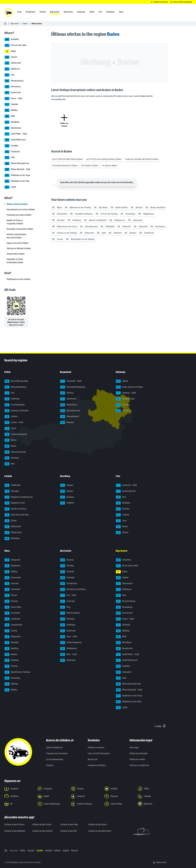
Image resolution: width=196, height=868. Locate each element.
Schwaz (122, 533)
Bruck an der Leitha (15, 45)
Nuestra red (93, 759)
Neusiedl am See (70, 411)
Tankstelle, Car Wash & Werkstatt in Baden (15, 261)
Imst (121, 497)
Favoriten (12, 584)
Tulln (10, 158)
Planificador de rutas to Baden (19, 279)
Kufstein (123, 509)
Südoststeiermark (15, 452)
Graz (10, 393)
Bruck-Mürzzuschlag (16, 381)
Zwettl (10, 187)
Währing (11, 684)
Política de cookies (137, 759)
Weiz (10, 464)
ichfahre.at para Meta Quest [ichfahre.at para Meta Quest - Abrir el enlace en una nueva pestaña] (100, 831)
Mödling (11, 110)
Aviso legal (134, 747)
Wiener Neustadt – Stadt (17, 169)
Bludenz (67, 491)
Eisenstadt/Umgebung (73, 387)
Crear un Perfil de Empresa (99, 753)
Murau (10, 446)
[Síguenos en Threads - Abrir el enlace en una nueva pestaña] (86, 789)
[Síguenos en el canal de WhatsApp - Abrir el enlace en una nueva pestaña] (53, 804)
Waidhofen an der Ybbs (17, 181)
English (66, 851)
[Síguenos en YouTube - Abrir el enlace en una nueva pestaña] (120, 789)
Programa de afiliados (97, 765)
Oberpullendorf (70, 417)
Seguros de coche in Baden (17, 243)
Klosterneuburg (14, 81)
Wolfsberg (12, 539)
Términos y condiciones (139, 765)
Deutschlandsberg (15, 387)
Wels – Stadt (69, 655)
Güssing (67, 393)
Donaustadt (13, 578)
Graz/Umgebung (15, 405)
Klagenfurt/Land (15, 503)
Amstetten (12, 39)
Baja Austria (15, 24)
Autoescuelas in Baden (16, 254)
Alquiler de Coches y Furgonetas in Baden (15, 222)
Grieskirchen (69, 584)
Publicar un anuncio (96, 747)
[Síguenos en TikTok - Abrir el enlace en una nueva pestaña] (153, 789)
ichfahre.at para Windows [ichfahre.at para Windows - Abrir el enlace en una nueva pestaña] (15, 831)
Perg (65, 607)
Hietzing (11, 601)
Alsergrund (12, 560)
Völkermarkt (13, 527)
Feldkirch (67, 503)
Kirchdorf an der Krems (73, 589)
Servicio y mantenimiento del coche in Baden (16, 236)
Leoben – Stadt (14, 423)
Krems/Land (13, 93)
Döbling (11, 572)
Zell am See (124, 411)
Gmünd (11, 57)
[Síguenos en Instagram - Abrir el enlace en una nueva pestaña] (53, 789)
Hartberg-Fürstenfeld (17, 411)
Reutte (122, 527)
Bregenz (67, 485)
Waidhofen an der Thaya (17, 175)
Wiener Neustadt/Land (17, 164)
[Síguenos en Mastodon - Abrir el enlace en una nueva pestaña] (153, 804)
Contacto (50, 765)
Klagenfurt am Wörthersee (19, 497)
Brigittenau (12, 566)
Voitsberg (12, 458)
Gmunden (67, 578)
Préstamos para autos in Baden (19, 215)
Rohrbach (67, 619)
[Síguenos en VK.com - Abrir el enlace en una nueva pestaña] (19, 804)
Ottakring (12, 660)
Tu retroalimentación (55, 759)
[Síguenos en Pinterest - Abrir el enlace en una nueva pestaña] (120, 796)
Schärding (68, 625)
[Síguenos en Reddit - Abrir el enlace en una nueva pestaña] (53, 796)
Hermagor (12, 491)
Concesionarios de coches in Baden (21, 210)
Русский (14, 851)
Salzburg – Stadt (126, 393)
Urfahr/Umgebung (71, 643)
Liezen (10, 428)
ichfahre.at (14, 862)
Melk (10, 116)
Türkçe (22, 851)
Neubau (11, 655)
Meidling (11, 649)
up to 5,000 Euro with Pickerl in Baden (68, 159)
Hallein (122, 381)
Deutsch (75, 851)
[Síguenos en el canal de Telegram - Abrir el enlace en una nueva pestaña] (86, 804)
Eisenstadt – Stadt (71, 381)
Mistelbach (12, 122)
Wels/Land (68, 660)
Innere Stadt (13, 607)
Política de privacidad (138, 753)
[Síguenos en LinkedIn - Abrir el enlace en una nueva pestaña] (153, 796)
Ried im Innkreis (70, 613)
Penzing (11, 666)
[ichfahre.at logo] (9, 12)
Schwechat (12, 152)
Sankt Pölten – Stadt (16, 134)
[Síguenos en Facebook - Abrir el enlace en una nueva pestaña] (19, 789)
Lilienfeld (11, 105)
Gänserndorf (13, 63)
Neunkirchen (13, 128)
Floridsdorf (12, 589)
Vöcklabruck (68, 649)
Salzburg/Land (125, 399)
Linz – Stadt (68, 595)
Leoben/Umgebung (16, 434)
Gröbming (12, 399)
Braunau (67, 560)
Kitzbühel (123, 503)
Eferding (67, 566)
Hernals (11, 595)
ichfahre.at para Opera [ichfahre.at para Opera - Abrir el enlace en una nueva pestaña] (97, 824)
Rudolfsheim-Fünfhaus (17, 672)
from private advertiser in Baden (65, 165)
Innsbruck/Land (126, 491)
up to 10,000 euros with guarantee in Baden (104, 159)
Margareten (13, 637)
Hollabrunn (12, 69)
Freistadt (67, 572)
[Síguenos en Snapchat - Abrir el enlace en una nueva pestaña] (86, 796)
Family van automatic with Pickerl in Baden (142, 159)
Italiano (57, 851)
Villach (11, 521)
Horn (10, 75)
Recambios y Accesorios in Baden (20, 229)
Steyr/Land (68, 631)
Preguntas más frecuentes (57, 753)
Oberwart (67, 423)
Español (40, 851)
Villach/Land (13, 533)
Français (31, 851)
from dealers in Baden (90, 165)
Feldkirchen (13, 485)
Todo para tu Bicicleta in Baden (19, 248)
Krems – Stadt (13, 99)
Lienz (121, 521)
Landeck (122, 515)
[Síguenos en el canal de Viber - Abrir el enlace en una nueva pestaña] (120, 804)
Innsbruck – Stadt (126, 485)
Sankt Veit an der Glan (17, 515)
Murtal (10, 440)
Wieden (11, 690)
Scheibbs (12, 146)
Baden (25, 24)
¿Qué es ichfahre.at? (54, 747)
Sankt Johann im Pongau (129, 387)
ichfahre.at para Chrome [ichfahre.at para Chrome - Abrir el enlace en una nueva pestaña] (14, 824)
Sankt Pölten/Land (15, 140)
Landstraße (12, 619)
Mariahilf (12, 643)
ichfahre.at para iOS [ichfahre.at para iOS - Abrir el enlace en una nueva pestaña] (68, 831)
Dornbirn (67, 497)
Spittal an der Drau (15, 509)
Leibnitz (11, 417)
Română (49, 851)
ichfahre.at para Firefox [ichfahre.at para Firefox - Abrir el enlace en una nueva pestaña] (42, 824)
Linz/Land (67, 601)
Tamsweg (123, 405)
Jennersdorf (68, 399)
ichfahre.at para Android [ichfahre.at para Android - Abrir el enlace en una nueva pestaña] (42, 831)
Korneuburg (13, 87)
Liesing (11, 631)
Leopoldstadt (13, 625)
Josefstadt (12, 613)
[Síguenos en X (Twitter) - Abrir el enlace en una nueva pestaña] (19, 796)
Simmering (12, 678)
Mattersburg (69, 405)
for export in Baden (110, 165)
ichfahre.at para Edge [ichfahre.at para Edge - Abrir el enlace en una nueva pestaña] (69, 824)
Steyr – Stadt (69, 637)
